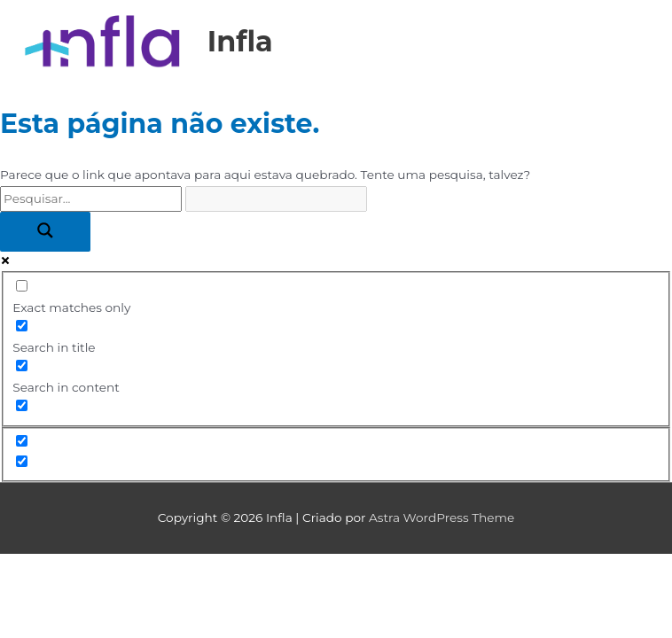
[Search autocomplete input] (276, 199)
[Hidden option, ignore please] (22, 441)
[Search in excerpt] (22, 405)
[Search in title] (22, 326)
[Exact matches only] (22, 286)
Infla (240, 41)
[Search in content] (22, 366)
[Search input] (91, 199)
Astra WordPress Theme (441, 517)
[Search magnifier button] (45, 232)
